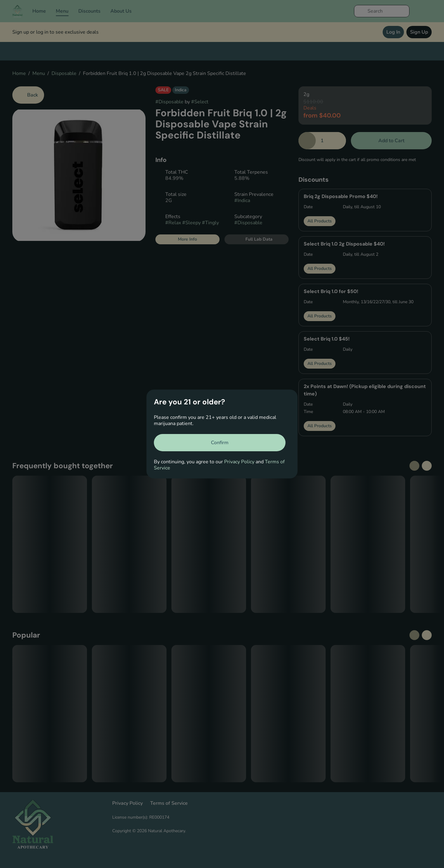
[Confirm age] (220, 443)
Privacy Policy (239, 462)
